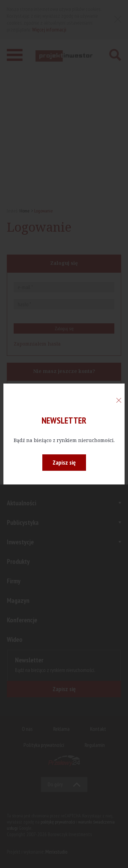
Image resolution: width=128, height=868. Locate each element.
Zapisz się (64, 462)
